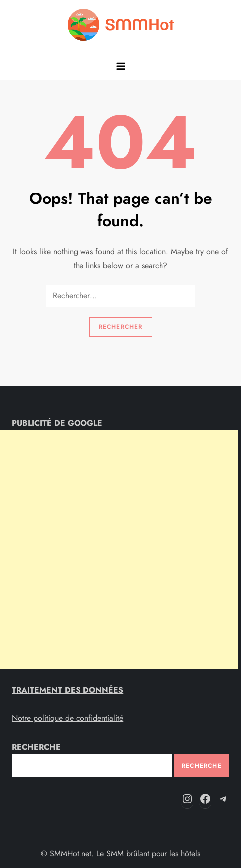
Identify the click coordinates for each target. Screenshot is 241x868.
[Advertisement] (119, 549)
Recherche (202, 766)
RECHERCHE (36, 747)
